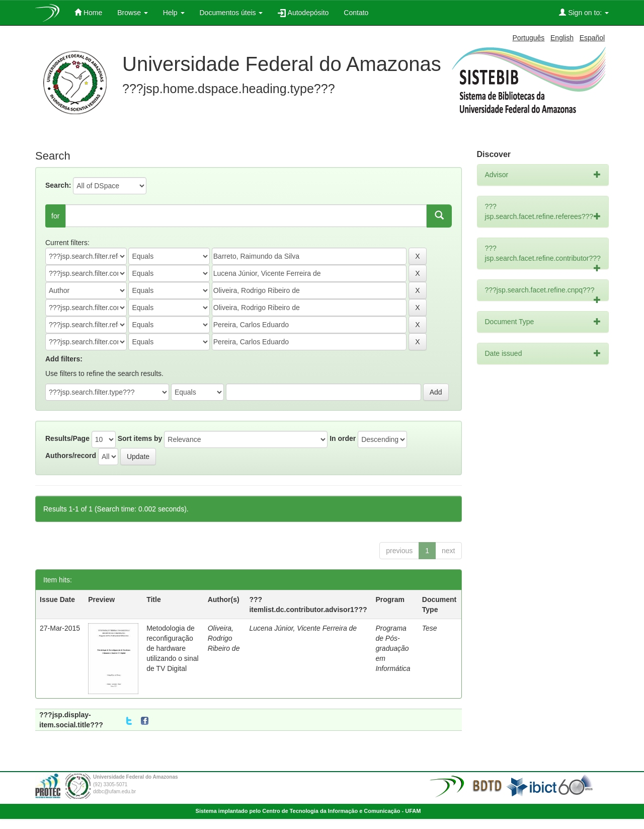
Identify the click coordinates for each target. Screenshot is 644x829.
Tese (430, 628)
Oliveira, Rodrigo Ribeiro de (224, 638)
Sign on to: (584, 12)
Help (174, 13)
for (55, 216)
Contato (356, 13)
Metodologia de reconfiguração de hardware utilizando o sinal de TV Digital (173, 648)
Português (529, 38)
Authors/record (71, 456)
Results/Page (67, 438)
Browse (133, 13)
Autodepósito (303, 13)
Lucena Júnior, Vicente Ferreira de (303, 628)
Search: (58, 185)
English (562, 38)
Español (592, 38)
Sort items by (140, 438)
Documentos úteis (231, 13)
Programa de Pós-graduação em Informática (393, 648)
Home (88, 12)
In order (343, 438)
